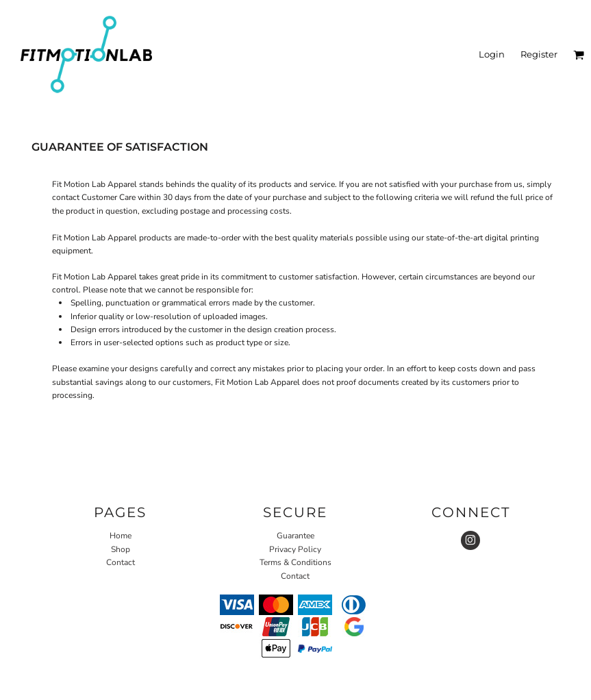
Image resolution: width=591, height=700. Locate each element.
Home (121, 536)
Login (492, 54)
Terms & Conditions (295, 562)
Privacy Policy (295, 549)
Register (539, 54)
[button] (579, 55)
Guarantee (295, 536)
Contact (121, 562)
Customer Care (109, 197)
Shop (121, 549)
